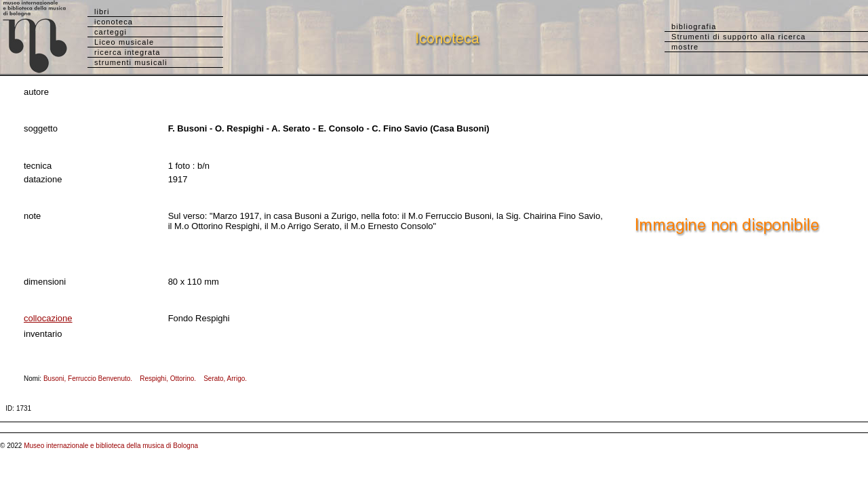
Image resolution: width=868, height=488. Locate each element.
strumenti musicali (131, 62)
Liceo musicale (124, 42)
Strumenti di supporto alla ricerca (738, 37)
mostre (685, 47)
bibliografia (694, 26)
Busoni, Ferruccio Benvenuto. (91, 379)
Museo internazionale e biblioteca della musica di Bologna (111, 446)
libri (102, 12)
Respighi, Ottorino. (171, 379)
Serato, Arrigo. (228, 379)
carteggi (111, 32)
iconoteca (114, 22)
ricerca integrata (127, 52)
